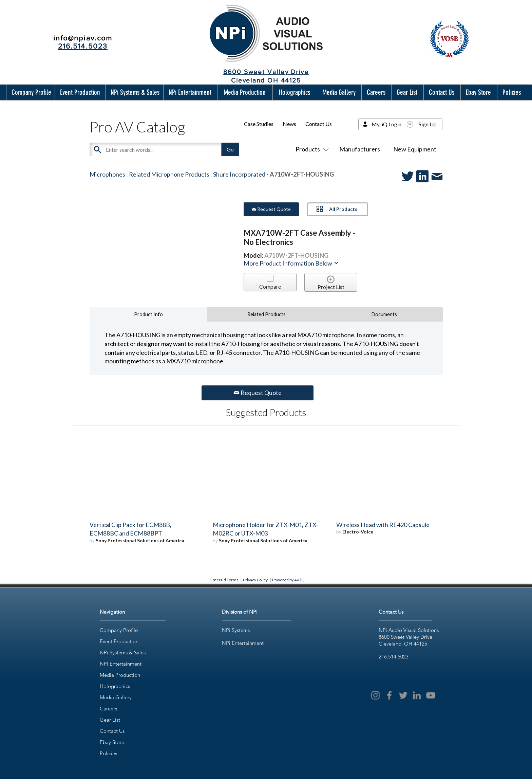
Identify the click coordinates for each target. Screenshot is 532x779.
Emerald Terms (224, 580)
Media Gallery (116, 697)
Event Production (119, 641)
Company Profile (119, 630)
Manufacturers (360, 149)
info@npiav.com (83, 38)
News (289, 124)
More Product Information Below (291, 263)
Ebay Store (112, 742)
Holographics (115, 686)
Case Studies (259, 124)
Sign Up (428, 124)
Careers (108, 709)
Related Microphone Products (169, 174)
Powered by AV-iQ (288, 580)
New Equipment (415, 149)
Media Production (120, 675)
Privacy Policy (255, 580)
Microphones (107, 174)
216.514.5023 (394, 657)
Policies (108, 753)
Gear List (110, 720)
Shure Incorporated (239, 174)
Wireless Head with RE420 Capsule (383, 525)
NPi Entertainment (121, 664)
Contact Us (319, 124)
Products (311, 149)
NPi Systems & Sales (123, 653)
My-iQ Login (386, 124)
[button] (30, 92)
